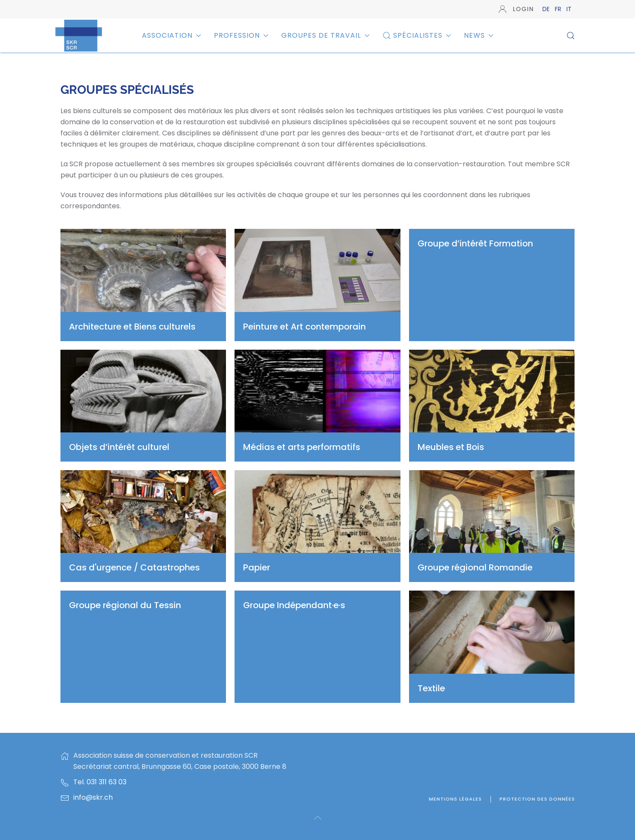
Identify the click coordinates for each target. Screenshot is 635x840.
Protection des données (537, 799)
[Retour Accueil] (79, 35)
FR (559, 9)
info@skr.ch (93, 797)
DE (547, 9)
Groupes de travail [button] (325, 35)
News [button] (479, 35)
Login (516, 9)
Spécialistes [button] (417, 35)
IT (569, 9)
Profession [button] (241, 35)
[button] (571, 36)
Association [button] (172, 35)
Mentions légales (455, 799)
